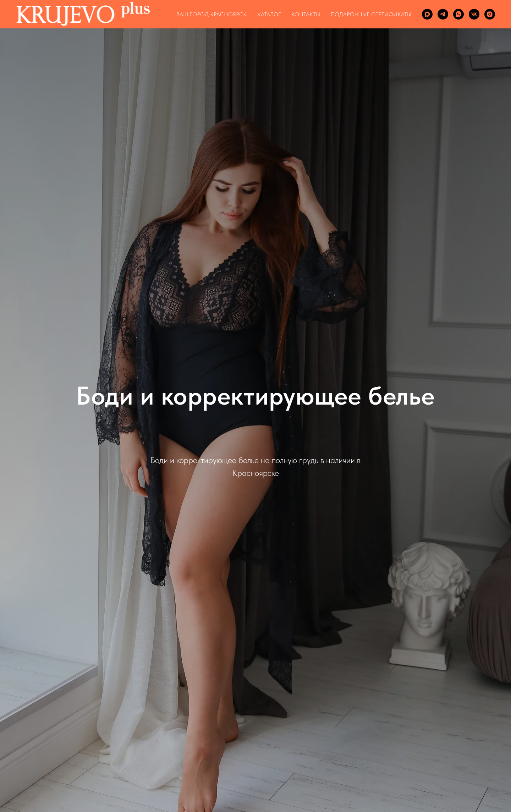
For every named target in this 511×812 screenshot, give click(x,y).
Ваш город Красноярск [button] (211, 14)
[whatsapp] (458, 14)
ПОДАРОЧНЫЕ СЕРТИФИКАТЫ (371, 14)
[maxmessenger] (427, 14)
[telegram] (443, 14)
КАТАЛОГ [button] (269, 14)
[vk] (474, 14)
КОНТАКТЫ (306, 14)
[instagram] (490, 14)
